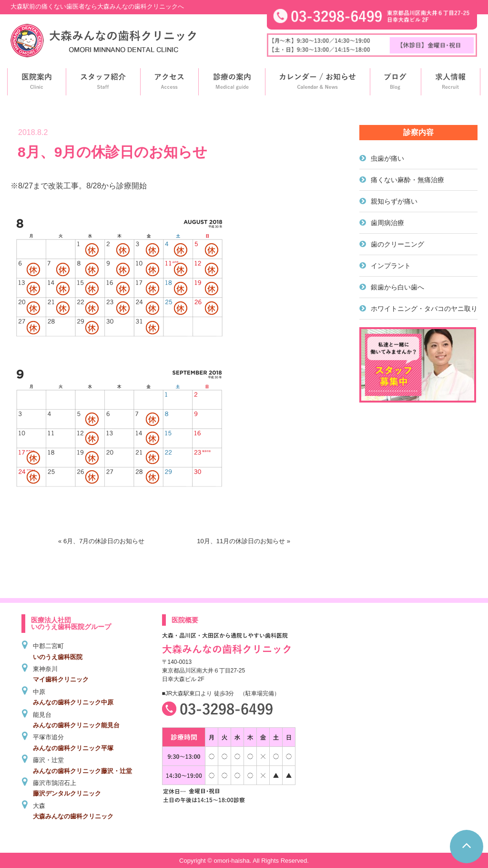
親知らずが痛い (394, 201)
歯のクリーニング (397, 244)
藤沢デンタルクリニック (67, 793)
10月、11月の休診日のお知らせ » (244, 541)
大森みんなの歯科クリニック (73, 816)
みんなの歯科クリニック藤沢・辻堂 (82, 771)
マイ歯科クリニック (61, 679)
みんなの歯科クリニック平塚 (73, 748)
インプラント (391, 266)
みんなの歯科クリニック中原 (73, 702)
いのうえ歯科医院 (58, 657)
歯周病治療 (387, 223)
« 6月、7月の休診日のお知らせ (101, 541)
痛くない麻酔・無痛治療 (407, 180)
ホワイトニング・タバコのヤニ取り (424, 309)
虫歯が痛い (387, 158)
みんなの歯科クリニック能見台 (76, 725)
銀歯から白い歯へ (397, 287)
